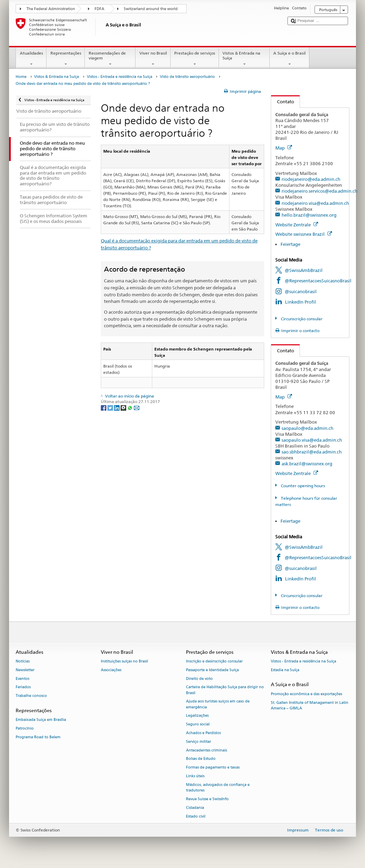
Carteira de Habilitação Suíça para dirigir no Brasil (225, 690)
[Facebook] (104, 407)
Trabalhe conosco (31, 696)
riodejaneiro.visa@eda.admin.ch (315, 203)
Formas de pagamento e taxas (213, 768)
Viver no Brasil (153, 59)
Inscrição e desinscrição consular (214, 661)
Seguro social (198, 725)
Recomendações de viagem (110, 59)
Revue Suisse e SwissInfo (207, 799)
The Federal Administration (51, 9)
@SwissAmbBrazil (304, 270)
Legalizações (197, 716)
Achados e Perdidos (203, 733)
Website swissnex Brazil (304, 234)
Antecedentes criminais (206, 750)
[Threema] (124, 407)
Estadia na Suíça (285, 670)
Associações (111, 670)
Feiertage (290, 244)
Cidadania (195, 808)
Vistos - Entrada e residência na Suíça (120, 77)
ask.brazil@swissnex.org (307, 464)
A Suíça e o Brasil (290, 59)
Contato (283, 102)
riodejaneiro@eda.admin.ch (311, 179)
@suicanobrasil (301, 291)
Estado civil (196, 816)
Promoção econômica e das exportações (306, 694)
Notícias (23, 661)
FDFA (99, 9)
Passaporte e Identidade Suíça (212, 670)
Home (21, 77)
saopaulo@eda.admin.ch (307, 428)
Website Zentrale (297, 225)
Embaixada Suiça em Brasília (41, 720)
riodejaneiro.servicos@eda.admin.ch (319, 191)
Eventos (22, 679)
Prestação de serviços (195, 59)
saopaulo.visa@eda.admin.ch (312, 440)
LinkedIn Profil (301, 302)
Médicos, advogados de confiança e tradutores (218, 787)
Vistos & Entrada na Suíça (244, 59)
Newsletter (25, 670)
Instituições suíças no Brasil (124, 661)
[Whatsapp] (131, 407)
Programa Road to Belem (38, 737)
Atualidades (31, 59)
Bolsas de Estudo (201, 759)
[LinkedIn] (117, 407)
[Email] (137, 407)
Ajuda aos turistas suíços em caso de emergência (218, 704)
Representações (66, 59)
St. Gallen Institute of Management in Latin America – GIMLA (310, 705)
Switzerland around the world (151, 9)
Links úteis (195, 776)
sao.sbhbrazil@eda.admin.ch (312, 452)
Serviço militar (198, 742)
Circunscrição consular (301, 319)
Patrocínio (25, 728)
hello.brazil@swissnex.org (309, 215)
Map (284, 148)
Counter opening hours (302, 486)
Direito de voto (199, 679)
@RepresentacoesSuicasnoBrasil (318, 281)
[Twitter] (111, 407)
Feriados (23, 687)
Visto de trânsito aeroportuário (187, 77)
